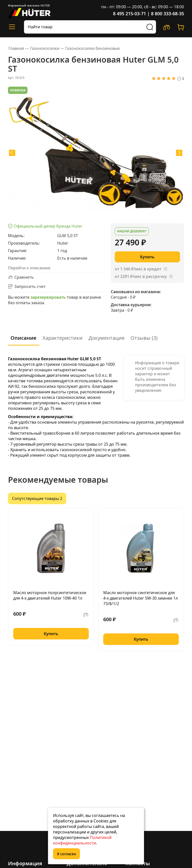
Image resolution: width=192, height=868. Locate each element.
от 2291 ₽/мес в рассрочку (141, 276)
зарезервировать (48, 297)
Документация (106, 338)
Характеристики (62, 338)
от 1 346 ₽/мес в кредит (138, 269)
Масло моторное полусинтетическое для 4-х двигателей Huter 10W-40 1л (50, 595)
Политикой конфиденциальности (82, 840)
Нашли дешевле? (132, 231)
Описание (23, 338)
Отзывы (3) (144, 338)
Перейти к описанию (29, 268)
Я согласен (66, 854)
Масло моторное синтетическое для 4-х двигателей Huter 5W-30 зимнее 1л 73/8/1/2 (140, 598)
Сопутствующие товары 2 (37, 498)
